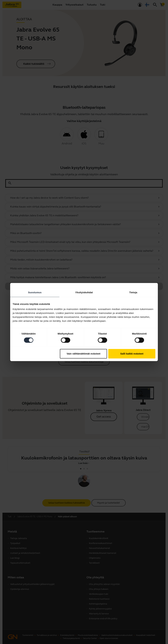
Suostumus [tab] (35, 292)
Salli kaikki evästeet (132, 354)
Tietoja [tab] (133, 292)
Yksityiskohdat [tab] (84, 292)
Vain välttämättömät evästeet (84, 354)
